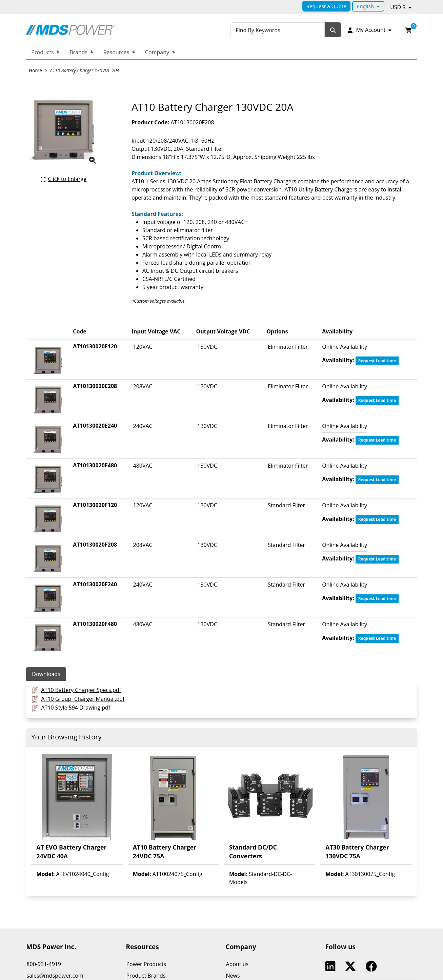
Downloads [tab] (46, 674)
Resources (116, 52)
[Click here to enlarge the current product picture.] (64, 179)
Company (157, 52)
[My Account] (369, 30)
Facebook (372, 966)
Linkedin (332, 966)
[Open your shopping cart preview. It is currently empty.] (408, 30)
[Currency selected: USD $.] (401, 7)
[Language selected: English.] (368, 6)
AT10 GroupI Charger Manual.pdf (83, 699)
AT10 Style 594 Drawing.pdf (76, 708)
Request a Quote (326, 6)
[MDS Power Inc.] (70, 30)
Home (35, 70)
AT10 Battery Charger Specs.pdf (81, 690)
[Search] (333, 30)
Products (42, 52)
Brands (78, 52)
